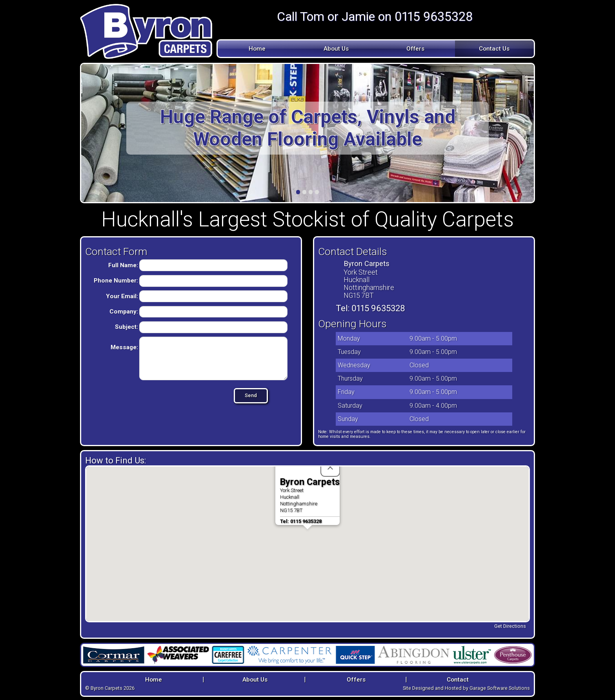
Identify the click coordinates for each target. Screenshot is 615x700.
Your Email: (122, 296)
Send (237, 395)
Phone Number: (116, 281)
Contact (458, 679)
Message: (124, 347)
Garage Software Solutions (500, 687)
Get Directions (510, 626)
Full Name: (123, 265)
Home (257, 49)
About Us (336, 49)
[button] (307, 537)
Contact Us (494, 49)
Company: (124, 312)
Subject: (126, 327)
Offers (415, 49)
